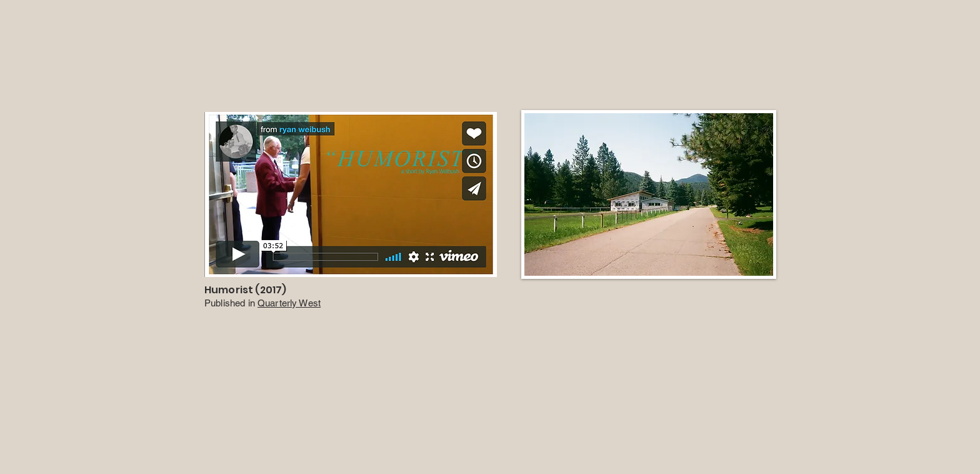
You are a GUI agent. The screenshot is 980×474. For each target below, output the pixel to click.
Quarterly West (289, 303)
